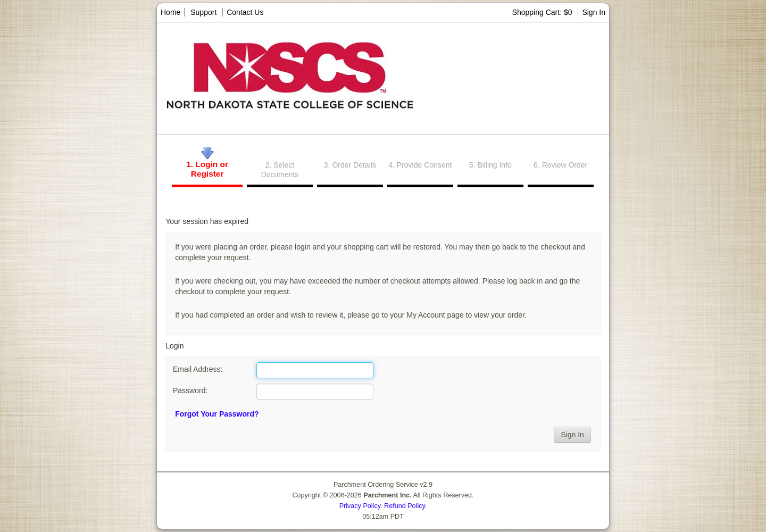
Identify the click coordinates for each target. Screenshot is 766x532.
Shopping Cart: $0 (543, 12)
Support (203, 12)
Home (170, 12)
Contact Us (245, 12)
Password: (190, 390)
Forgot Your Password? (217, 414)
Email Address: (198, 369)
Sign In (594, 12)
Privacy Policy (360, 506)
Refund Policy (405, 506)
